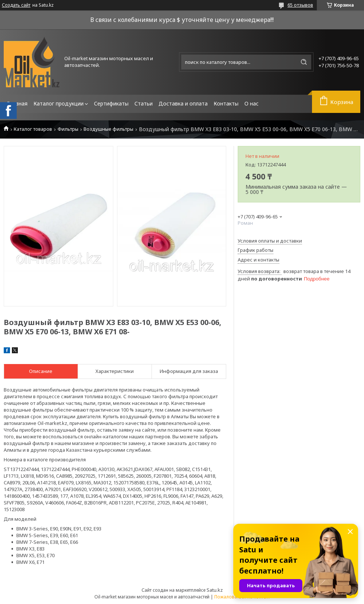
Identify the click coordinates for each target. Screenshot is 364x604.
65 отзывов (300, 5)
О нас (251, 103)
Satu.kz (215, 590)
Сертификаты (111, 103)
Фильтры (68, 129)
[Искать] (304, 62)
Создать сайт (16, 5)
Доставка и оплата (183, 103)
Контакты (226, 103)
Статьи (144, 103)
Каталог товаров (33, 129)
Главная (17, 103)
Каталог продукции (58, 103)
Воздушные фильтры (108, 129)
